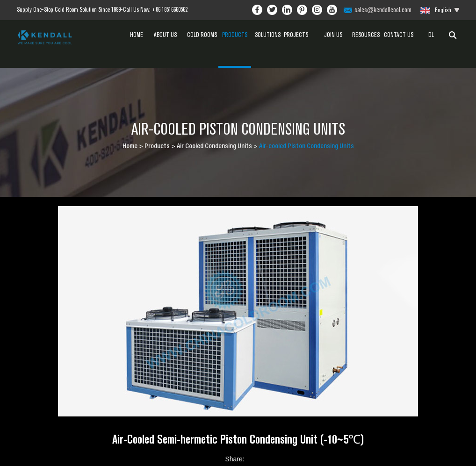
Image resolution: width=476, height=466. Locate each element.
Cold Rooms (202, 35)
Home (137, 35)
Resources (366, 42)
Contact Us (399, 35)
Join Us (333, 35)
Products (235, 42)
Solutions (268, 35)
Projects (300, 35)
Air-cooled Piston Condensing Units (307, 147)
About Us (169, 35)
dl (431, 35)
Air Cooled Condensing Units (214, 147)
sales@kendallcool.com (383, 10)
